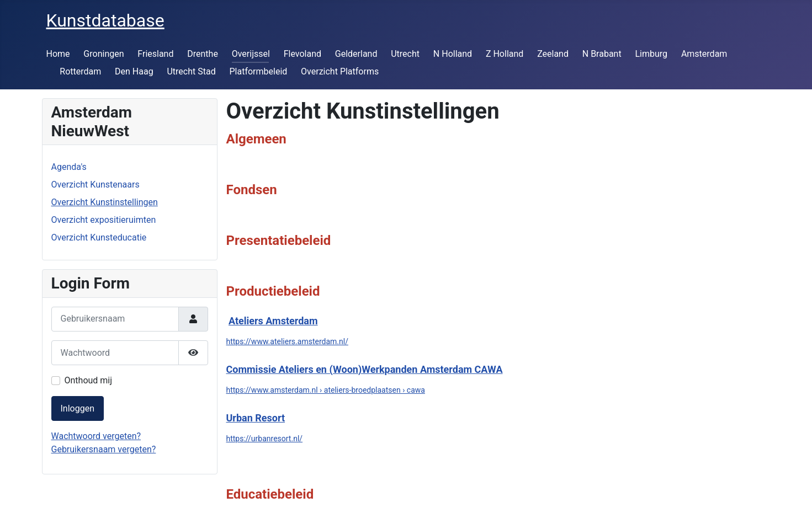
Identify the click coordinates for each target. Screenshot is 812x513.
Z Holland (505, 54)
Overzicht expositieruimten (104, 220)
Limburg (651, 54)
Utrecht (405, 54)
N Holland (453, 54)
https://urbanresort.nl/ (265, 439)
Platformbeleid (258, 71)
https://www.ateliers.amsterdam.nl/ (287, 341)
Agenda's (69, 167)
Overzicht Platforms (340, 71)
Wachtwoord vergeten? (96, 436)
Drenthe (203, 54)
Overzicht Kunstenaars (95, 185)
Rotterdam (80, 71)
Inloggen (78, 408)
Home (58, 54)
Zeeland (553, 54)
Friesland (155, 54)
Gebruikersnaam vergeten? (104, 449)
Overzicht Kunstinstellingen (105, 202)
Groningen (104, 54)
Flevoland (302, 54)
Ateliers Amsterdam (273, 321)
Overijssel (251, 54)
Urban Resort (256, 418)
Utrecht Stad (191, 71)
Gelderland (356, 54)
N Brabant (602, 54)
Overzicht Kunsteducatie (99, 237)
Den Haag (134, 71)
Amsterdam (704, 54)
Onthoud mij (89, 380)
